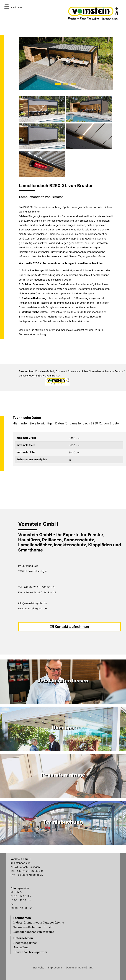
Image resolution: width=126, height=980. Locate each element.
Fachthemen (22, 918)
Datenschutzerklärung (80, 967)
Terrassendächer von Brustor (34, 927)
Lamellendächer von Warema (34, 932)
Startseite (38, 967)
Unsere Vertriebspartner (30, 952)
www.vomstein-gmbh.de (32, 608)
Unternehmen (23, 938)
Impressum (55, 967)
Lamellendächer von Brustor (107, 371)
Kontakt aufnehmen (72, 627)
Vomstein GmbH (44, 371)
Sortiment (62, 371)
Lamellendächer (79, 371)
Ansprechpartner (25, 943)
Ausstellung (21, 947)
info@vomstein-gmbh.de (33, 603)
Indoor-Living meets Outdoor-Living (39, 922)
